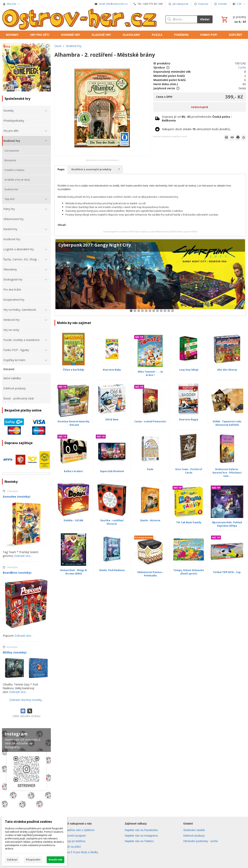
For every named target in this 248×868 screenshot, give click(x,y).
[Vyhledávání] (181, 19)
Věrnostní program (74, 836)
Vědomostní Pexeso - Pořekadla (150, 574)
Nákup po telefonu (74, 841)
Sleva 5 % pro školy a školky (80, 852)
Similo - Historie (150, 520)
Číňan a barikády (74, 370)
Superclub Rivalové (112, 471)
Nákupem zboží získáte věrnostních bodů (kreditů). (196, 129)
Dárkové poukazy (194, 836)
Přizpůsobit (33, 860)
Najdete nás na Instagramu (141, 836)
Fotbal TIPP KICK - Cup (227, 572)
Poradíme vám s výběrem (79, 830)
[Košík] (233, 19)
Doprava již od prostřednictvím (197, 119)
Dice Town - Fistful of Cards (189, 471)
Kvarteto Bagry (189, 419)
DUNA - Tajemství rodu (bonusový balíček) (227, 423)
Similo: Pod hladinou (112, 570)
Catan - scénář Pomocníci (150, 421)
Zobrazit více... (23, 556)
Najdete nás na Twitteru (139, 841)
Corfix (242, 67)
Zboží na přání (72, 847)
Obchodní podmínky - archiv (201, 841)
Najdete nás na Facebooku (141, 830)
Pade (150, 469)
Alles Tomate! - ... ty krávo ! (150, 373)
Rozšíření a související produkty (91, 169)
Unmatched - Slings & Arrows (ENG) (73, 572)
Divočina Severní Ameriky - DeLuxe (74, 423)
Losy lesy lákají (189, 370)
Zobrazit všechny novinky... (26, 700)
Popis (61, 169)
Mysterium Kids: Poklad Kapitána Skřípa (227, 524)
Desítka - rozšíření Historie (112, 522)
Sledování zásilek (194, 830)
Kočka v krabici (73, 471)
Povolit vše (56, 860)
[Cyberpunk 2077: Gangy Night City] (150, 277)
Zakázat (12, 860)
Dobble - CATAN (73, 520)
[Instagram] (26, 769)
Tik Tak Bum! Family (189, 522)
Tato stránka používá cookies (28, 822)
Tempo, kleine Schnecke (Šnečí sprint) (189, 572)
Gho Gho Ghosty (227, 370)
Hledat (205, 19)
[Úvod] (80, 19)
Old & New (112, 419)
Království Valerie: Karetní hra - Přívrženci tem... (227, 473)
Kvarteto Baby (112, 370)
